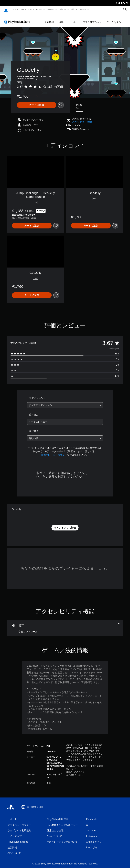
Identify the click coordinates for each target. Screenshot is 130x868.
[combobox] (65, 402)
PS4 (30, 9)
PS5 (22, 9)
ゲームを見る (114, 19)
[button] (82, 119)
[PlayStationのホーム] (6, 9)
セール (72, 19)
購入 (73, 9)
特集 (61, 19)
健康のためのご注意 (75, 769)
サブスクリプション (91, 19)
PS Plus (39, 9)
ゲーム (13, 9)
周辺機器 (51, 9)
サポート (83, 9)
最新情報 (63, 9)
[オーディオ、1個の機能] (65, 625)
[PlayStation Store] (18, 18)
